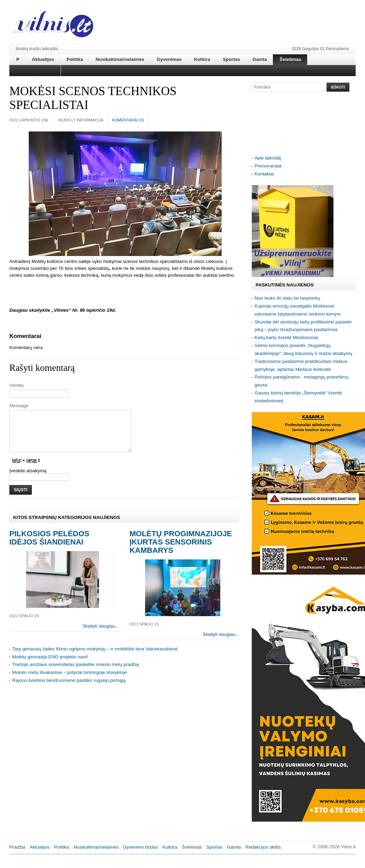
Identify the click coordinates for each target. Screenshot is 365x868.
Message (19, 406)
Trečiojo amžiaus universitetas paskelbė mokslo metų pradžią (75, 673)
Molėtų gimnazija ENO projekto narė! (50, 665)
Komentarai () (128, 120)
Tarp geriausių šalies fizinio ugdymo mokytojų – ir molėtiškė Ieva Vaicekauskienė (95, 657)
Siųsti (21, 498)
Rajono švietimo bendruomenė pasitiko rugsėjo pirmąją (69, 689)
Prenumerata (268, 166)
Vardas (17, 385)
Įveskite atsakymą (28, 479)
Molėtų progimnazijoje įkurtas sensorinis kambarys (181, 550)
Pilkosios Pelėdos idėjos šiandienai (49, 546)
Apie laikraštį (268, 158)
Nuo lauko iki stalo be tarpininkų (287, 298)
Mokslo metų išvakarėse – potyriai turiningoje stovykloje (69, 681)
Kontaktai (264, 174)
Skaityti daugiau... (101, 634)
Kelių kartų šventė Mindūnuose (286, 337)
